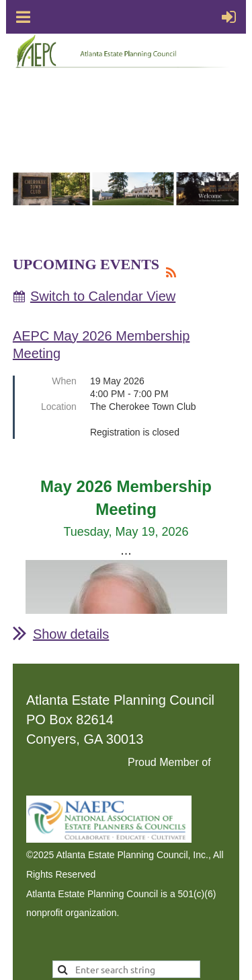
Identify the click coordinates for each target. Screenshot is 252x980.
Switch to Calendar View (103, 296)
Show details (71, 634)
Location (59, 407)
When (64, 381)
